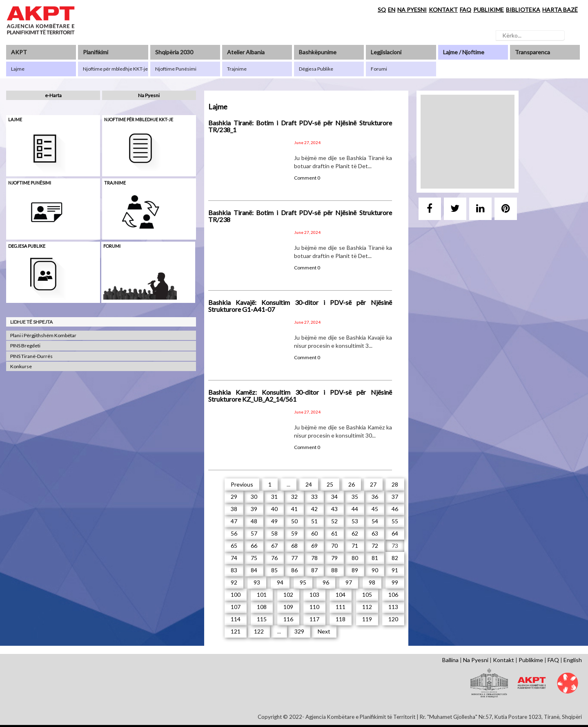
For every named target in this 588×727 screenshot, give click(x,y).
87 (314, 570)
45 (375, 509)
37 (395, 497)
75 (254, 558)
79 (334, 558)
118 (341, 619)
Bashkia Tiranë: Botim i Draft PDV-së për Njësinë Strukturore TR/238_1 (300, 126)
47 (234, 521)
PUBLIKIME (489, 10)
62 (355, 533)
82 (395, 558)
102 (288, 595)
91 (395, 570)
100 (236, 595)
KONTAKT (443, 10)
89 (355, 570)
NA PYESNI (412, 10)
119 (367, 619)
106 (393, 595)
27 (373, 484)
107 (236, 607)
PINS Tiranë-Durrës (31, 356)
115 (262, 619)
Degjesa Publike (27, 246)
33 (314, 497)
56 (234, 533)
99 (395, 582)
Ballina (450, 660)
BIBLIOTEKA (523, 10)
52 (334, 521)
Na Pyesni (149, 95)
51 (314, 521)
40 (274, 509)
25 (330, 484)
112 (367, 607)
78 (314, 558)
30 (254, 497)
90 (375, 570)
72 (375, 546)
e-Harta (53, 95)
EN (392, 10)
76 (274, 558)
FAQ (465, 10)
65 (234, 546)
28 (395, 484)
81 (375, 558)
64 (395, 533)
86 (294, 570)
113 (393, 607)
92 (234, 582)
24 (309, 484)
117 (314, 619)
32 (294, 497)
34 (334, 497)
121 (236, 631)
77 (294, 558)
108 (262, 607)
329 (299, 631)
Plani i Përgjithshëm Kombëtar (43, 335)
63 (375, 533)
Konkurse (21, 366)
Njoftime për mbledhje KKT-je (139, 119)
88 (334, 570)
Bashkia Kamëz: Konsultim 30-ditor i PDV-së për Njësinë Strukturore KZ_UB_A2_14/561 (300, 396)
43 (334, 509)
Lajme (15, 119)
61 (334, 533)
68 (294, 546)
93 (257, 582)
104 (341, 595)
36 (375, 497)
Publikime (531, 660)
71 (355, 546)
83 (234, 570)
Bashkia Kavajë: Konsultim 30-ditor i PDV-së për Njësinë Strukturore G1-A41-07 (300, 306)
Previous (242, 484)
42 (314, 509)
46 (395, 509)
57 (254, 533)
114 (236, 619)
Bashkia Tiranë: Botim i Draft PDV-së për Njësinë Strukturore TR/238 (300, 216)
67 (274, 546)
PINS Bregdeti (25, 346)
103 (314, 595)
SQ (382, 10)
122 (259, 631)
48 (254, 521)
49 (274, 521)
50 (294, 521)
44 (355, 509)
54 (375, 521)
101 (262, 595)
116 (288, 619)
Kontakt (503, 660)
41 (294, 509)
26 (352, 484)
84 (254, 570)
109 (288, 607)
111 (341, 607)
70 (334, 546)
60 (314, 533)
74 (234, 558)
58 (274, 533)
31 (274, 497)
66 (254, 546)
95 (303, 582)
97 (349, 582)
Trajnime (115, 183)
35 (355, 497)
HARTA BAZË (560, 10)
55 (395, 521)
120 (393, 619)
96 (326, 582)
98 (372, 582)
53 (355, 521)
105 (367, 595)
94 (280, 582)
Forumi (112, 246)
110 (314, 607)
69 (314, 546)
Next (324, 631)
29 (234, 497)
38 (234, 509)
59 (294, 533)
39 (254, 509)
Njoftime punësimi (30, 183)
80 (355, 558)
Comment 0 (307, 178)
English (573, 660)
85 (274, 570)
